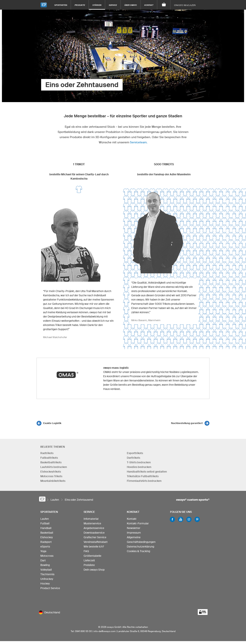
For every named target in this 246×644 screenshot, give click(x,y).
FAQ (86, 551)
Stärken (97, 5)
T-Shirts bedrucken (139, 462)
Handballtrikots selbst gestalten (147, 472)
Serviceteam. (139, 142)
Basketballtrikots (51, 462)
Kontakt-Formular (138, 523)
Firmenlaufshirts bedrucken (144, 481)
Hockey (45, 584)
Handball (46, 528)
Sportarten (61, 5)
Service (113, 5)
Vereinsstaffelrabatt (96, 542)
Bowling (45, 565)
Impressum (134, 533)
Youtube (181, 519)
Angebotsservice (94, 528)
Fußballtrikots (49, 458)
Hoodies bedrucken (139, 467)
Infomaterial (91, 519)
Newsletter (134, 528)
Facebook (172, 519)
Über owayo (131, 5)
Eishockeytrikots (51, 472)
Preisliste (89, 565)
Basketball (47, 533)
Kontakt (149, 5)
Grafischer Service (95, 537)
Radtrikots (47, 453)
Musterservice (92, 523)
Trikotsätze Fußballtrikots (143, 476)
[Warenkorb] (164, 5)
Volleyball (46, 570)
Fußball (45, 523)
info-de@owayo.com (105, 631)
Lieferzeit (89, 560)
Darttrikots (133, 458)
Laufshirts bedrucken (54, 467)
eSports (45, 547)
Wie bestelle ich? (94, 547)
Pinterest (197, 519)
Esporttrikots (135, 453)
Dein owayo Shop (94, 570)
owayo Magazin (185, 5)
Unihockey (47, 579)
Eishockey (47, 537)
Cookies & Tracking (138, 551)
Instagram (189, 519)
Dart (43, 560)
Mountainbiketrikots (53, 481)
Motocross (47, 556)
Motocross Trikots (51, 476)
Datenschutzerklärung (140, 547)
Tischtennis (47, 574)
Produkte (80, 5)
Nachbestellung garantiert (187, 423)
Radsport (46, 542)
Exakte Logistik (52, 423)
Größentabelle (92, 556)
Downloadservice (94, 533)
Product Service (50, 588)
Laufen (45, 519)
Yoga (43, 551)
